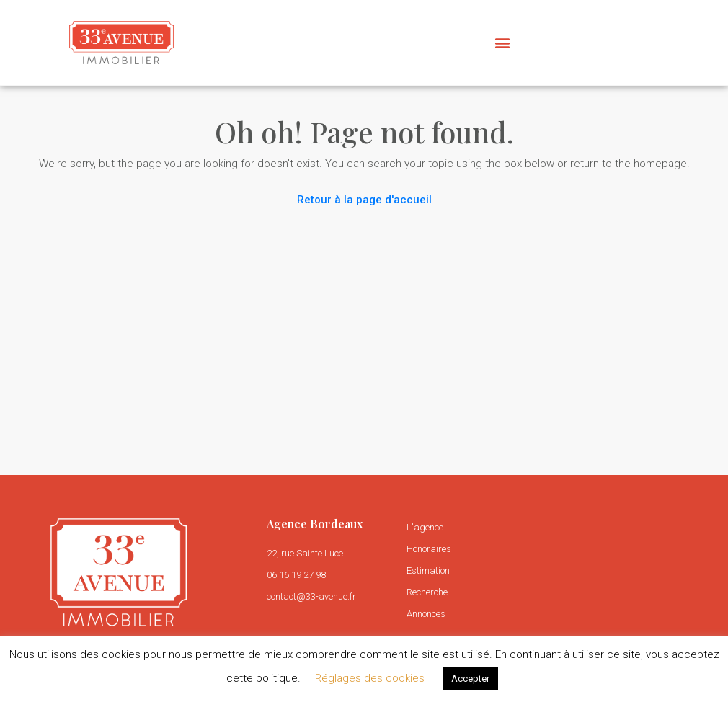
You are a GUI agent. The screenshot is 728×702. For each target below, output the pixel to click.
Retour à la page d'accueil (364, 200)
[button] (502, 42)
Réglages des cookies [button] (370, 678)
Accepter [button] (470, 679)
